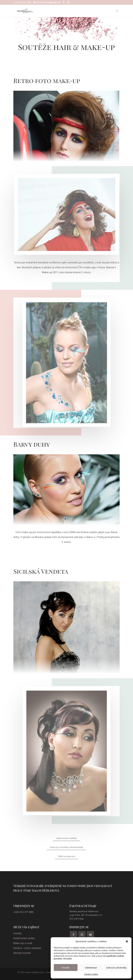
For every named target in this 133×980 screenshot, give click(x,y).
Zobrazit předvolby (116, 968)
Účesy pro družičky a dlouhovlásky (66, 847)
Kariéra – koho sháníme (27, 948)
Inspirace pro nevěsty (66, 838)
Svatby (18, 933)
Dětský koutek (22, 953)
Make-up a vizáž (23, 943)
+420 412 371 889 (23, 912)
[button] (127, 941)
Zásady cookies (91, 974)
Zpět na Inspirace (66, 856)
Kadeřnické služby (24, 938)
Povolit (66, 968)
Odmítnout (91, 968)
